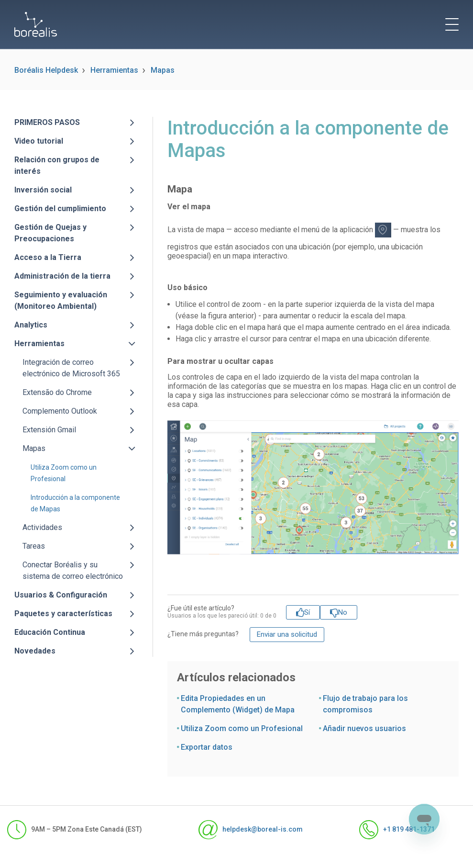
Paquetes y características (63, 614)
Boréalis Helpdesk (46, 70)
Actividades (42, 527)
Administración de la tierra (62, 276)
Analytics (31, 325)
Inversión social (43, 190)
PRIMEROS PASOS (47, 122)
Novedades (35, 651)
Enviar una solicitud (287, 634)
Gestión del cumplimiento (60, 209)
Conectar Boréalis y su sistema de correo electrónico (73, 570)
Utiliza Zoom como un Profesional (242, 728)
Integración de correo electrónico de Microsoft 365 (71, 368)
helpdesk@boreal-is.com (251, 830)
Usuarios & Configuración (61, 595)
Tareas (34, 546)
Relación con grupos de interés (57, 165)
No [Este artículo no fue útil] (343, 612)
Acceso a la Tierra (48, 257)
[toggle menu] (452, 24)
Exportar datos (207, 747)
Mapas (163, 70)
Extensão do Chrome (57, 392)
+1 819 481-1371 (397, 830)
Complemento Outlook (60, 411)
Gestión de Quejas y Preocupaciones (50, 233)
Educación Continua (50, 632)
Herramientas (114, 70)
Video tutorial (39, 141)
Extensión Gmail (49, 430)
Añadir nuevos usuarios (364, 728)
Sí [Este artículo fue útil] (307, 612)
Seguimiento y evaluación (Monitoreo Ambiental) (61, 300)
